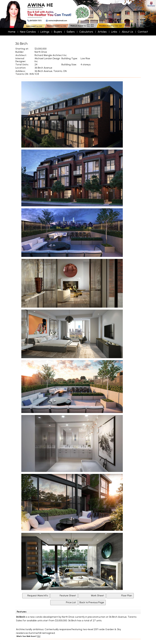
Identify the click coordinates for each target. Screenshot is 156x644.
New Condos (28, 32)
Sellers (71, 32)
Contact (143, 32)
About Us (127, 32)
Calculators (86, 32)
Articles (102, 32)
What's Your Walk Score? (28, 636)
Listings (45, 32)
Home (12, 32)
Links (114, 32)
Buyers (58, 32)
